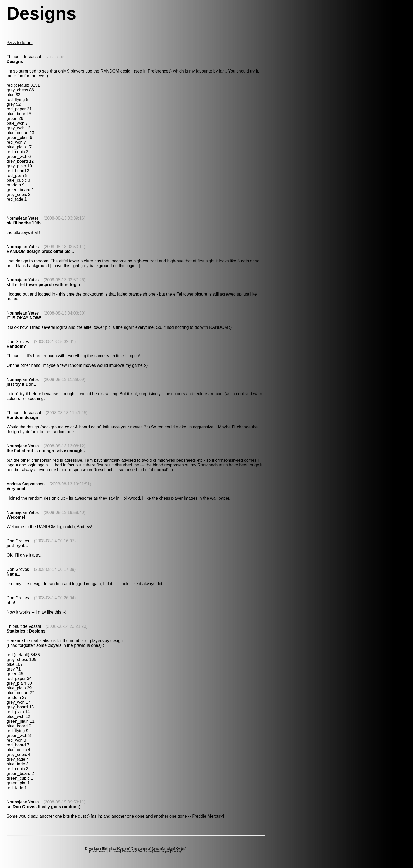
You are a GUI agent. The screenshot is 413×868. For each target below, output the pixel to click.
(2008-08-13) (55, 57)
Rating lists (109, 849)
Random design (22, 418)
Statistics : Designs (26, 631)
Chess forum (93, 849)
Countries (124, 849)
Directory (176, 852)
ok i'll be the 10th (24, 223)
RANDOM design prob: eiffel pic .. (40, 251)
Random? (16, 346)
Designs (15, 62)
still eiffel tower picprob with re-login (43, 285)
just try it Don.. (21, 384)
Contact (181, 849)
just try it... (17, 546)
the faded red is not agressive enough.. (46, 451)
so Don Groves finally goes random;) (43, 807)
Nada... (13, 574)
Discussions (129, 852)
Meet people (162, 852)
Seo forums (145, 852)
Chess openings (141, 849)
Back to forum (20, 43)
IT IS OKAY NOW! (24, 318)
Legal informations (163, 849)
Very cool (16, 489)
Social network (98, 852)
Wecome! (16, 517)
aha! (11, 603)
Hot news (115, 852)
